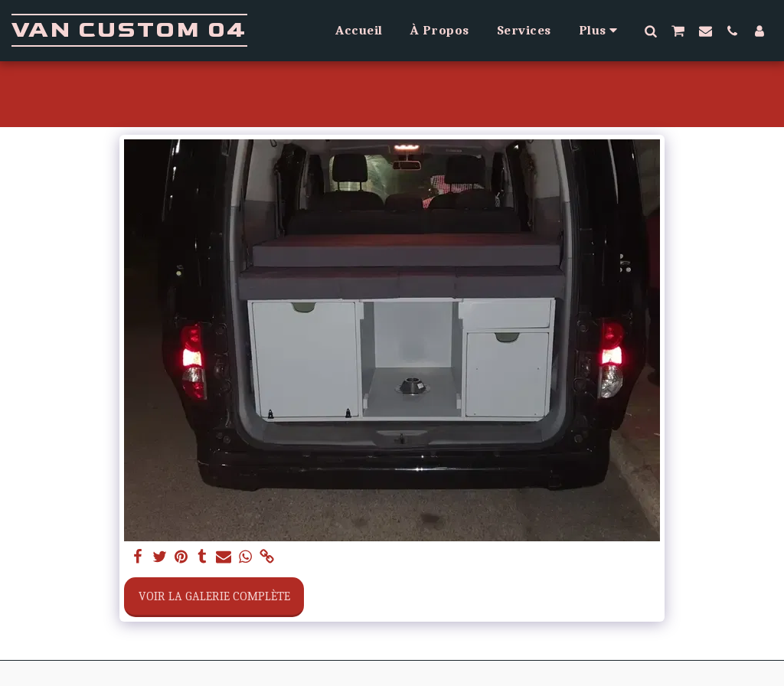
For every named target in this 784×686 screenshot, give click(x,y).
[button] (650, 31)
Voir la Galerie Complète (214, 596)
